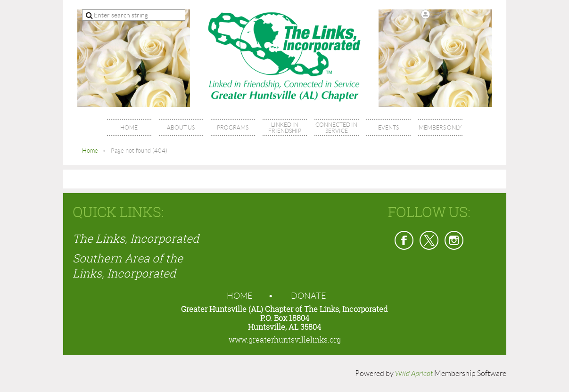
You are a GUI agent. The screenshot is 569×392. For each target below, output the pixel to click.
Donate (309, 296)
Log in (442, 13)
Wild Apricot (414, 374)
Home (90, 151)
